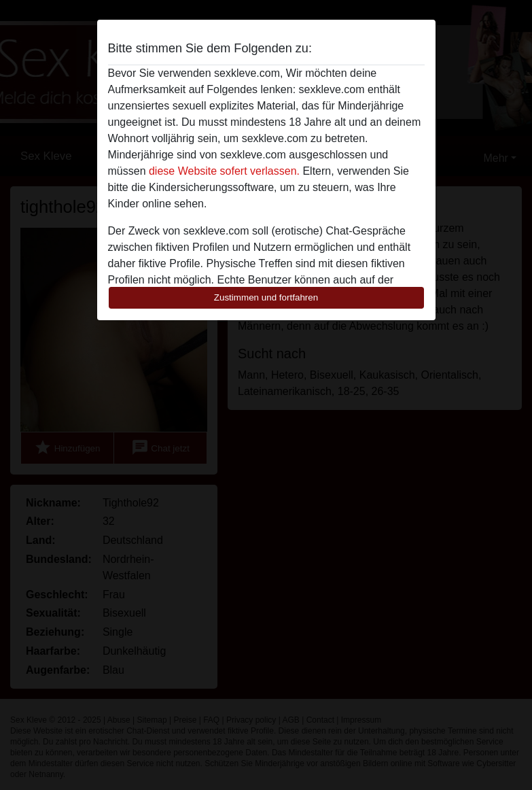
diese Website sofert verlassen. (224, 171)
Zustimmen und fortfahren (266, 297)
